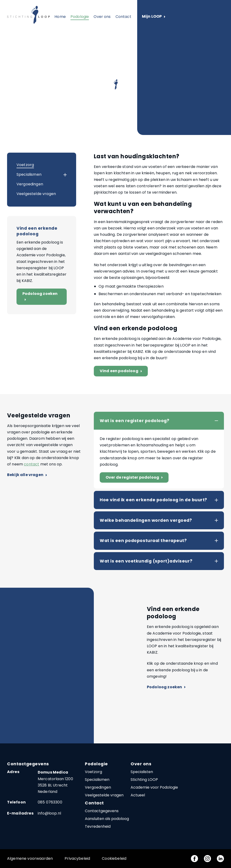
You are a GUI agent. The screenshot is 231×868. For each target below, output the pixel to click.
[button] (61, 175)
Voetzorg (25, 165)
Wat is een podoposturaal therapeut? (143, 541)
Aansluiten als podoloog (107, 819)
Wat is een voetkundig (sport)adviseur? (146, 561)
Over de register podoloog (135, 478)
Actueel (138, 795)
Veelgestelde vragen (36, 194)
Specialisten (142, 772)
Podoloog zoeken (40, 297)
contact (31, 464)
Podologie (80, 17)
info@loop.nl (49, 813)
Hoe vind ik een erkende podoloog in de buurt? (153, 500)
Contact (123, 17)
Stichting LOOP (144, 780)
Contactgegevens (102, 811)
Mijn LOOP (154, 17)
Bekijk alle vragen (27, 475)
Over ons (102, 17)
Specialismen (29, 174)
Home (60, 17)
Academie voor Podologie (154, 787)
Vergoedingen (30, 184)
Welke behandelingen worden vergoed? (146, 520)
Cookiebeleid (114, 858)
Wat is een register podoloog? (134, 421)
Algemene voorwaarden (30, 858)
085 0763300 (50, 802)
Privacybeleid (77, 858)
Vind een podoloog (122, 371)
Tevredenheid (98, 826)
